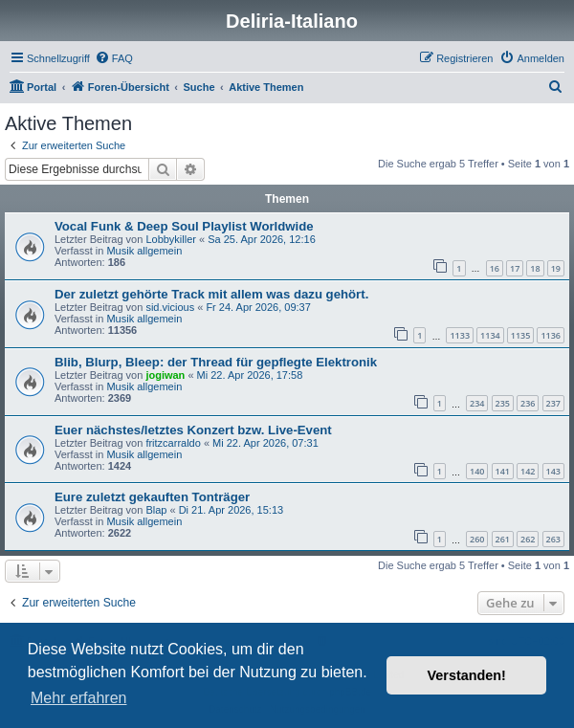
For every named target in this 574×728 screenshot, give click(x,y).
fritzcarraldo (173, 443)
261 (503, 539)
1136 (551, 335)
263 (553, 539)
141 (503, 471)
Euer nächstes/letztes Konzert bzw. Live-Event (193, 430)
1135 (521, 335)
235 (503, 403)
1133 (460, 335)
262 (528, 539)
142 (528, 471)
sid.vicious (170, 307)
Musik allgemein (144, 251)
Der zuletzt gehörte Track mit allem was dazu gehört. (211, 294)
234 (477, 403)
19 (556, 268)
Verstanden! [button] (467, 675)
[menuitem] (114, 58)
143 (553, 471)
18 (535, 268)
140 (477, 471)
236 (528, 403)
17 (515, 268)
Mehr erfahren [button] (79, 698)
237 (553, 403)
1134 (490, 335)
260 (477, 539)
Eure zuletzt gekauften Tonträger (152, 497)
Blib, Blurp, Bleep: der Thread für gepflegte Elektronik (216, 362)
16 (495, 268)
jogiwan (165, 375)
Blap (156, 510)
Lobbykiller (171, 239)
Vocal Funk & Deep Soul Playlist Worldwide (184, 226)
